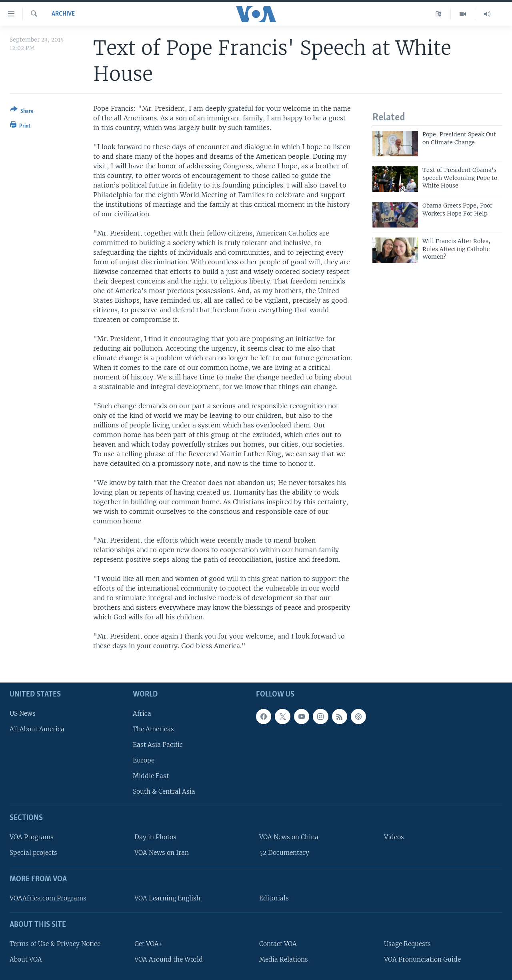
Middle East (151, 776)
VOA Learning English (167, 898)
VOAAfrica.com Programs (48, 898)
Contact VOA (278, 943)
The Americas (153, 729)
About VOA (26, 959)
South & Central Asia (164, 791)
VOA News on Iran (162, 853)
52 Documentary (284, 853)
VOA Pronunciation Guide (422, 959)
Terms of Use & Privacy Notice (55, 943)
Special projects (33, 853)
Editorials (274, 898)
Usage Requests (407, 943)
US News (23, 713)
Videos (394, 837)
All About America (37, 729)
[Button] (22, 112)
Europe (144, 760)
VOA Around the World (169, 959)
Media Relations (284, 959)
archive (63, 14)
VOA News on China (289, 837)
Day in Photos (155, 837)
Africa (142, 713)
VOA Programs (32, 837)
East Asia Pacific (158, 745)
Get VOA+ (149, 943)
